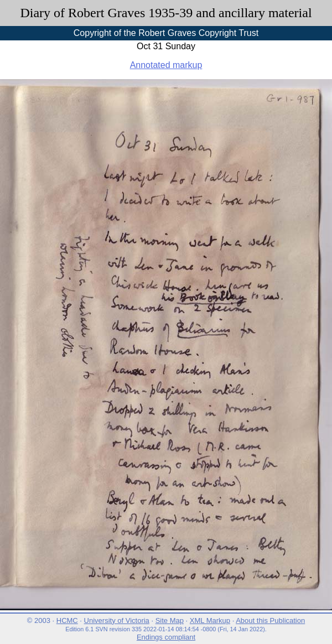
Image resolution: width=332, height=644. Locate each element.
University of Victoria (117, 620)
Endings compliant (166, 637)
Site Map (170, 620)
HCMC (67, 620)
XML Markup (210, 620)
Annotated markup (166, 65)
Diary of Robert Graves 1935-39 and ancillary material (166, 13)
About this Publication (270, 620)
